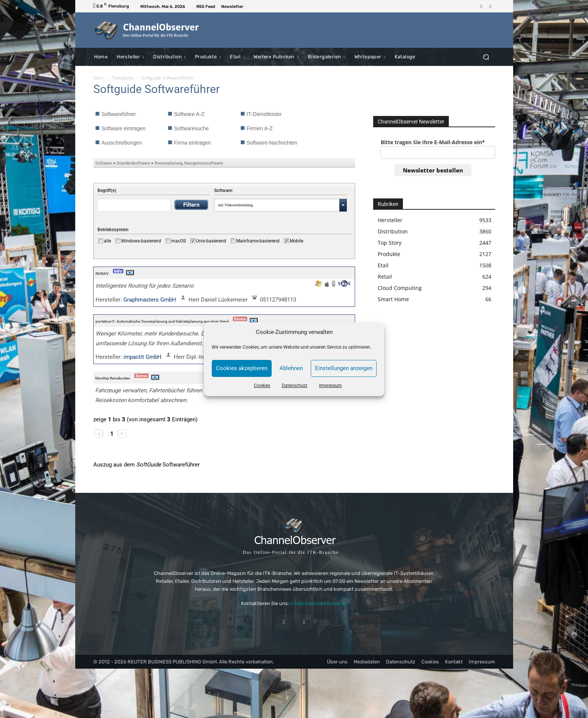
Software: (223, 191)
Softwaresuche (192, 128)
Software (104, 163)
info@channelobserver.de (319, 603)
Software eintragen (124, 128)
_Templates (122, 78)
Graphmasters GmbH (150, 300)
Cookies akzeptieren (242, 368)
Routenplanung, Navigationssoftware (189, 163)
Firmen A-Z (260, 128)
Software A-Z (189, 114)
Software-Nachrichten (272, 143)
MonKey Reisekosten (113, 378)
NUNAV (102, 274)
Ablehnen (291, 368)
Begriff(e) (107, 191)
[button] (486, 57)
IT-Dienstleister (264, 114)
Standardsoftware (133, 163)
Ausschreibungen (122, 143)
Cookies (262, 386)
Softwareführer (119, 114)
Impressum (330, 386)
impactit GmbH (143, 357)
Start (98, 78)
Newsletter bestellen (433, 170)
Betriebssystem (113, 230)
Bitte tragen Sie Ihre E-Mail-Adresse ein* (433, 142)
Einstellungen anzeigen (344, 368)
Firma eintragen (193, 143)
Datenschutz (295, 386)
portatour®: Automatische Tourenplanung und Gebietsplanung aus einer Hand (162, 321)
